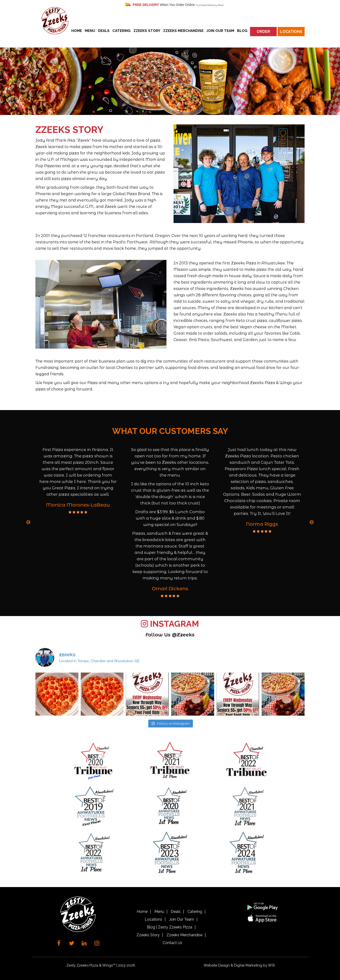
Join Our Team (220, 31)
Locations (291, 32)
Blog (242, 31)
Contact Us (172, 943)
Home (77, 31)
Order (263, 32)
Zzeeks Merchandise (183, 31)
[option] (78, 481)
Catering (121, 31)
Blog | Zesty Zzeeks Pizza (170, 927)
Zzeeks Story (147, 31)
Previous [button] (28, 522)
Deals (104, 31)
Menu (90, 31)
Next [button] (312, 522)
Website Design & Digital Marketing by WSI (239, 965)
